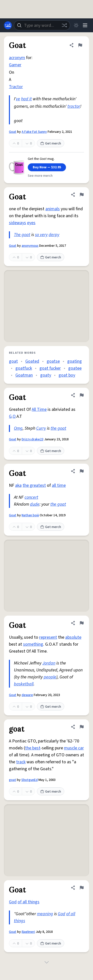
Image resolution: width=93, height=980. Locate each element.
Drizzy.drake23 (32, 439)
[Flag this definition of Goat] (80, 45)
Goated (32, 361)
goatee (75, 368)
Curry (41, 428)
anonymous (30, 246)
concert (31, 497)
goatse (53, 361)
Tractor (16, 87)
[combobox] (42, 25)
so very (41, 235)
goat (13, 361)
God (13, 902)
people (50, 677)
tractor (74, 106)
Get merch (51, 143)
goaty (46, 375)
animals (53, 209)
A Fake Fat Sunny (34, 132)
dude (35, 504)
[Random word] (64, 25)
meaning (45, 914)
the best (33, 748)
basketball (24, 684)
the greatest (34, 485)
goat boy (67, 375)
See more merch (40, 176)
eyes (31, 223)
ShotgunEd (30, 780)
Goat (13, 132)
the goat (58, 428)
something (33, 644)
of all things (29, 902)
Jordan (49, 663)
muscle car (74, 748)
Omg (18, 428)
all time (59, 485)
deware (27, 695)
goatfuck (24, 368)
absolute (73, 637)
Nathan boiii (30, 515)
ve (18, 99)
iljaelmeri (28, 932)
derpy (54, 235)
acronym (17, 58)
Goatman (24, 375)
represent (48, 637)
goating (75, 361)
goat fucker (50, 368)
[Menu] (85, 25)
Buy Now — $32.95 (47, 167)
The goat (22, 235)
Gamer (15, 65)
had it (26, 99)
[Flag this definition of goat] (82, 727)
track (21, 762)
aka (18, 485)
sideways (17, 223)
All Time (39, 409)
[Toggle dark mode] (76, 25)
